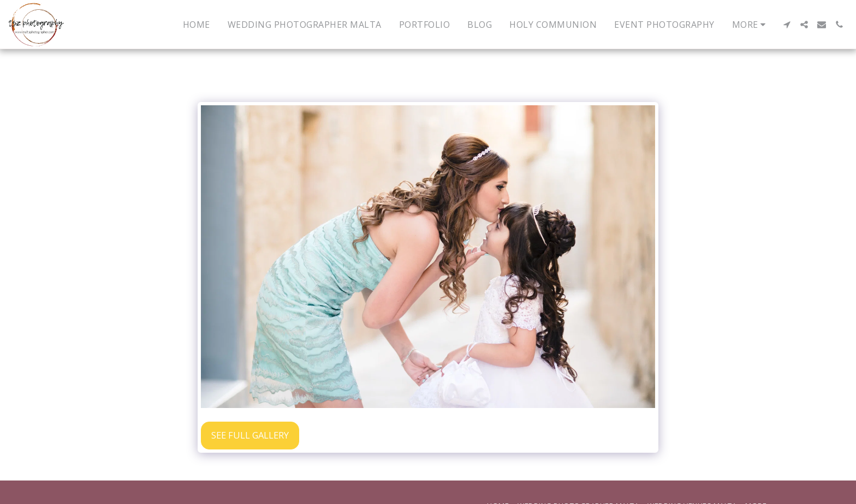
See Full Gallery (250, 435)
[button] (787, 25)
